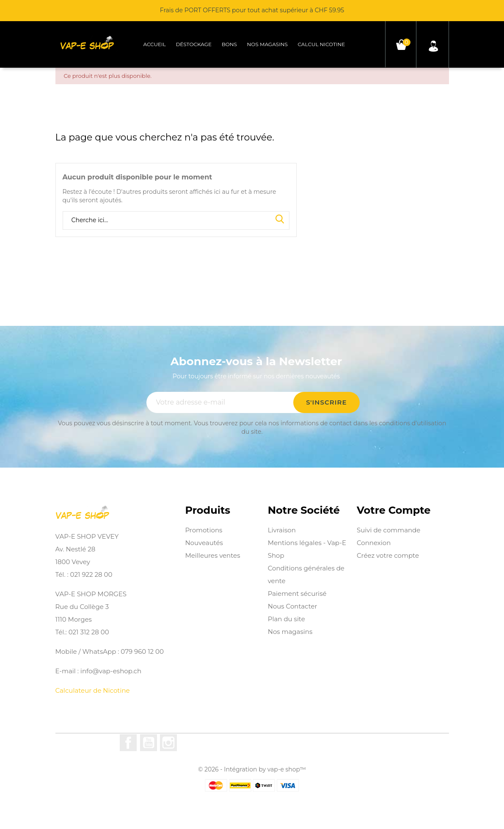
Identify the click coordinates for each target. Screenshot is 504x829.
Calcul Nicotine (322, 44)
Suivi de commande (388, 530)
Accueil (154, 44)
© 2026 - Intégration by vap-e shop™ (252, 769)
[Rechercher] (176, 220)
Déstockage (194, 44)
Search (280, 220)
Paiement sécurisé (297, 594)
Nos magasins (267, 44)
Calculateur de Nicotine (93, 690)
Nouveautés (204, 543)
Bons (229, 44)
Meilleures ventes (212, 555)
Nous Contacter (293, 606)
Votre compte (394, 510)
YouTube (149, 743)
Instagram (168, 743)
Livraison (282, 530)
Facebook (128, 743)
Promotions (204, 530)
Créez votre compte (388, 555)
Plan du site (286, 619)
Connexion (374, 543)
